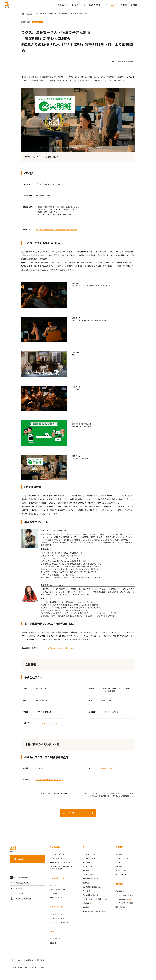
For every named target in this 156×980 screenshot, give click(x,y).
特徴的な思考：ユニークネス (60, 862)
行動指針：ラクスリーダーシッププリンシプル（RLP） (62, 868)
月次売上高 (87, 883)
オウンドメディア (56, 898)
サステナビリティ (57, 907)
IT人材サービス (55, 893)
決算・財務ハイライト (90, 879)
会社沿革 (119, 866)
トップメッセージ (56, 914)
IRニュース (86, 862)
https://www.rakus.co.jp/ (46, 723)
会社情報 (119, 847)
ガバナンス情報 (88, 875)
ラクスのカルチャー (57, 858)
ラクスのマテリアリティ (58, 918)
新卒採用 (119, 891)
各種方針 (30, 960)
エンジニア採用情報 (126, 903)
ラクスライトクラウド (58, 889)
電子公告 (41, 960)
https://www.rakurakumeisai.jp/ (58, 648)
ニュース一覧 (69, 813)
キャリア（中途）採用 (124, 895)
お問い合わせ (18, 859)
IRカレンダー (87, 891)
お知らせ (53, 943)
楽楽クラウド (54, 885)
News (52, 932)
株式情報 (86, 870)
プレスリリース (55, 939)
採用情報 (119, 884)
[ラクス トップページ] (7, 5)
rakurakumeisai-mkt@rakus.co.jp (49, 780)
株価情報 (86, 903)
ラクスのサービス (57, 878)
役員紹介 (119, 862)
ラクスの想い (55, 847)
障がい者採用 (120, 907)
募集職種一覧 (124, 899)
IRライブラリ (87, 866)
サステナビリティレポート (59, 922)
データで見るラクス (123, 875)
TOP (23, 14)
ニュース (114, 5)
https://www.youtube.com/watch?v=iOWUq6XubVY (56, 230)
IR (106, 5)
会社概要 (119, 854)
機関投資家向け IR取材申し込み (94, 911)
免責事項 (86, 907)
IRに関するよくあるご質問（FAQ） (95, 899)
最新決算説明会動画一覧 (91, 887)
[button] (134, 5)
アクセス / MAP (121, 870)
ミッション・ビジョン (58, 854)
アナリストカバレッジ (90, 895)
